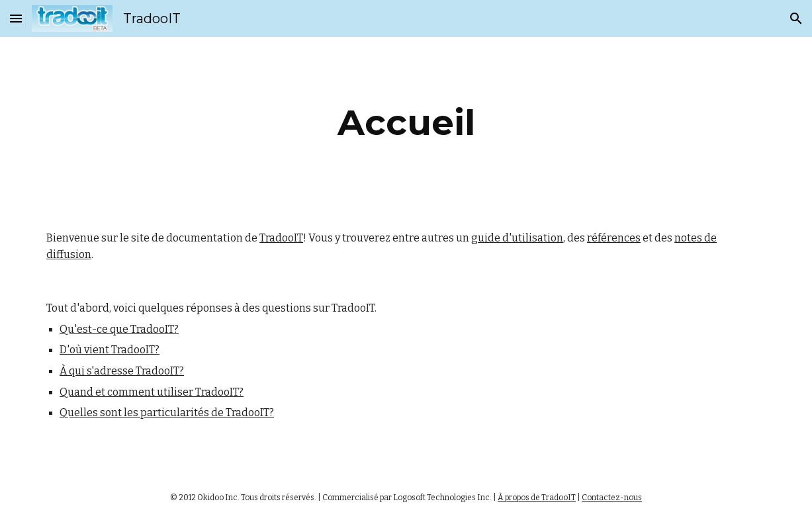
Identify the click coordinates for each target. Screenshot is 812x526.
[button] (16, 18)
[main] (406, 123)
